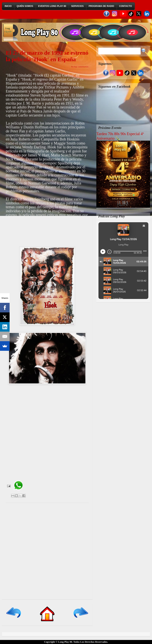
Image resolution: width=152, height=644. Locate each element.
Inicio (8, 6)
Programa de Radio (101, 6)
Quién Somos (25, 6)
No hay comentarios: (80, 67)
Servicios (77, 6)
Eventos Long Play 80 (52, 6)
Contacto (126, 6)
